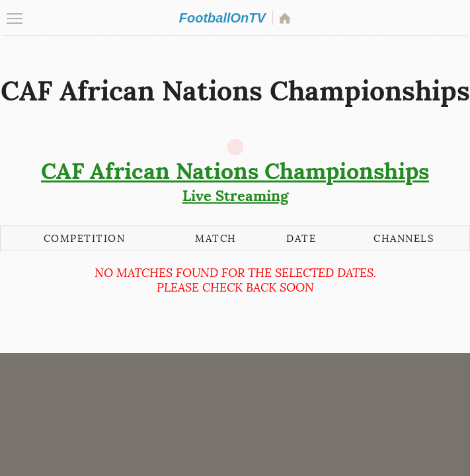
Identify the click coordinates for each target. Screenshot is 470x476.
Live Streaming (235, 181)
